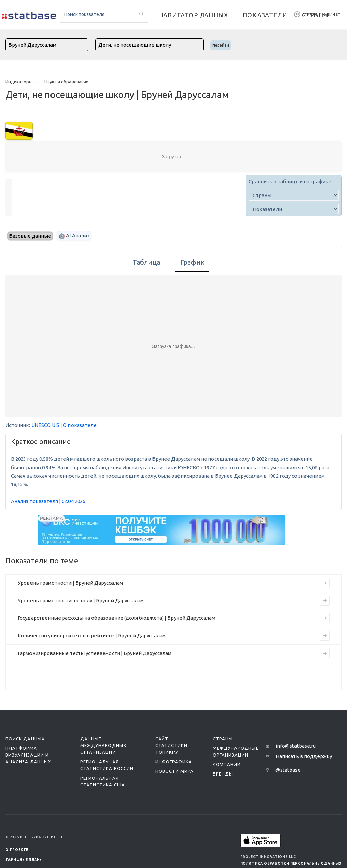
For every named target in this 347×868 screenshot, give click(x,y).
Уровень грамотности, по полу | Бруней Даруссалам (81, 601)
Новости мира (175, 771)
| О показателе (78, 425)
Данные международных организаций (103, 745)
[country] (294, 195)
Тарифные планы (24, 860)
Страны (223, 739)
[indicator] (294, 209)
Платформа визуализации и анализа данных (28, 755)
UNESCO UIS (45, 425)
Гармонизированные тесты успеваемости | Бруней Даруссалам (95, 653)
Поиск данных (25, 739)
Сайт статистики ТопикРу (171, 745)
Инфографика (174, 762)
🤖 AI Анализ (74, 236)
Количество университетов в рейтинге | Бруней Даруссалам (92, 635)
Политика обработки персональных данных (291, 863)
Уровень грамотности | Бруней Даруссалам (70, 583)
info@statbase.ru (296, 746)
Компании (227, 764)
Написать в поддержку (304, 756)
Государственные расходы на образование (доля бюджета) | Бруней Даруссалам (116, 618)
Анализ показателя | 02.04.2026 (48, 501)
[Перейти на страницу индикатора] (325, 583)
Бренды (223, 774)
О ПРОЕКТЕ (17, 850)
